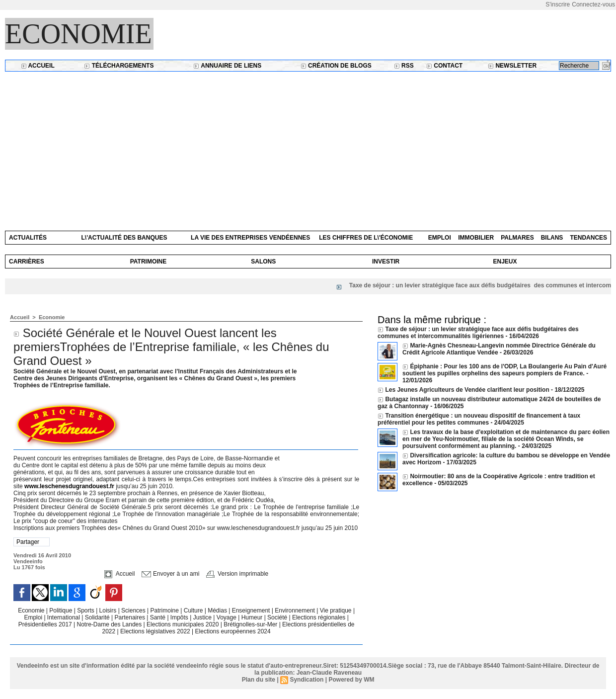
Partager (28, 542)
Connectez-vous (593, 4)
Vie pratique (337, 611)
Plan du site (259, 680)
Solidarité (98, 617)
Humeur (253, 617)
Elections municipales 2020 (183, 624)
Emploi (440, 238)
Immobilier (476, 238)
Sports (86, 611)
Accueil (38, 66)
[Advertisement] (308, 146)
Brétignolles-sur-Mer (251, 624)
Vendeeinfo (28, 561)
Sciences (134, 611)
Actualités (28, 238)
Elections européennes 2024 (233, 631)
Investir (386, 262)
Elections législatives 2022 (155, 631)
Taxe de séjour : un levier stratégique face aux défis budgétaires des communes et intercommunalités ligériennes (478, 333)
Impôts (179, 617)
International (64, 617)
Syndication (307, 680)
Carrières (27, 262)
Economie (78, 34)
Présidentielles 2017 (46, 624)
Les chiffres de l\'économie (366, 238)
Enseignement (252, 611)
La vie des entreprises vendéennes (250, 238)
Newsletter (512, 66)
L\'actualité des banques (124, 238)
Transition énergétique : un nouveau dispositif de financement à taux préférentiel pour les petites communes (479, 419)
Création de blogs (336, 66)
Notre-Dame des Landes (110, 624)
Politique (61, 611)
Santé (159, 617)
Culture (194, 611)
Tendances (588, 238)
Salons (263, 262)
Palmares (517, 238)
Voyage (227, 617)
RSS (404, 66)
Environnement (295, 611)
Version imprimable (237, 574)
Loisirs (109, 611)
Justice (203, 617)
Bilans (552, 238)
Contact (444, 66)
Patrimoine (149, 262)
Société (277, 617)
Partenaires (131, 617)
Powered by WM (351, 680)
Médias (218, 611)
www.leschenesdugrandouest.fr (69, 486)
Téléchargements (119, 66)
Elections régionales (320, 617)
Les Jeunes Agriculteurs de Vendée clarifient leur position (467, 390)
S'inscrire (558, 4)
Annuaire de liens (227, 66)
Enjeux (505, 262)
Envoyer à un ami (171, 574)
